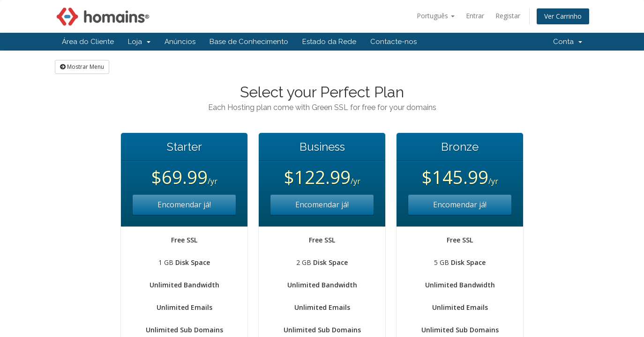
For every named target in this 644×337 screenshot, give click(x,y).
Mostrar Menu (82, 67)
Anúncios (180, 42)
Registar (508, 16)
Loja (139, 42)
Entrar (475, 16)
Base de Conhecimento (249, 42)
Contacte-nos (393, 42)
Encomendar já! (184, 205)
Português (436, 16)
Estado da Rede (329, 42)
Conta (568, 42)
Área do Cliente (88, 42)
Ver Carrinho (563, 16)
